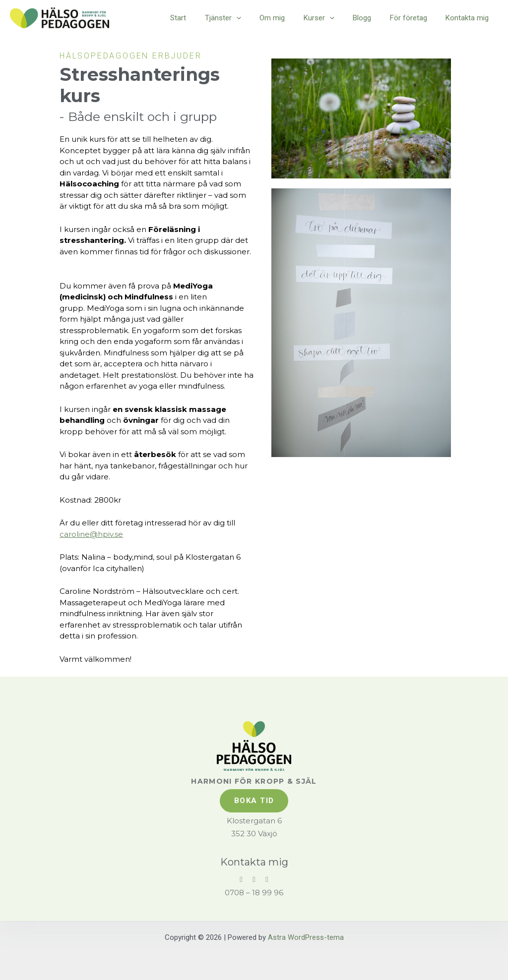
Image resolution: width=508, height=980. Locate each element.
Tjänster (243, 18)
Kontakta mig (469, 18)
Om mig (289, 18)
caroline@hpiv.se (91, 534)
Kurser (332, 18)
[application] (257, 18)
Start (202, 18)
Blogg (371, 18)
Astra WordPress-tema (306, 936)
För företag (414, 18)
